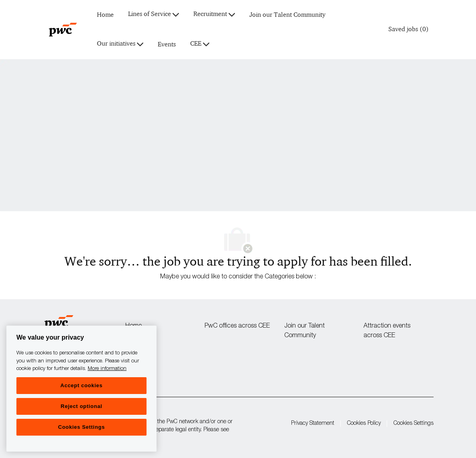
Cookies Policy (364, 424)
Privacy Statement (313, 424)
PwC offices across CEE (237, 326)
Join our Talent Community (287, 15)
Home (105, 15)
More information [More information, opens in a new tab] (107, 369)
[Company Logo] (63, 30)
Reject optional (82, 406)
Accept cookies (81, 385)
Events (167, 45)
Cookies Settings (414, 424)
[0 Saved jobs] (407, 30)
